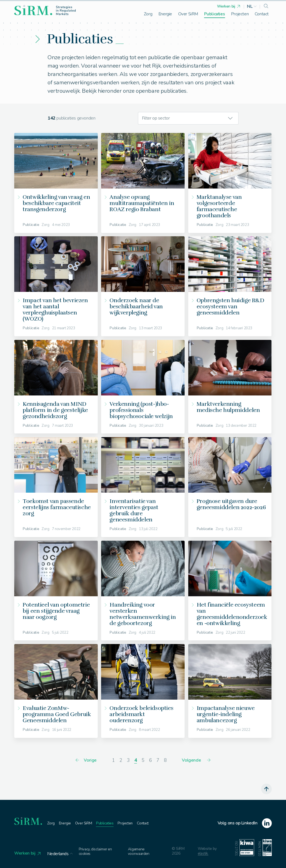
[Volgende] (197, 761)
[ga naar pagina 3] (128, 761)
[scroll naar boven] (266, 790)
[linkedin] (245, 824)
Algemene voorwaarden (141, 852)
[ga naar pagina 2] (121, 761)
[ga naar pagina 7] (158, 761)
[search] (266, 6)
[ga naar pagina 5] (143, 761)
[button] (252, 6)
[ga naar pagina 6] (150, 761)
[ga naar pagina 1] (113, 761)
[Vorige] (85, 761)
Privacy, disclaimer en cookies (97, 852)
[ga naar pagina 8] (165, 761)
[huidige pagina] (136, 761)
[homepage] (45, 10)
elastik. (204, 854)
